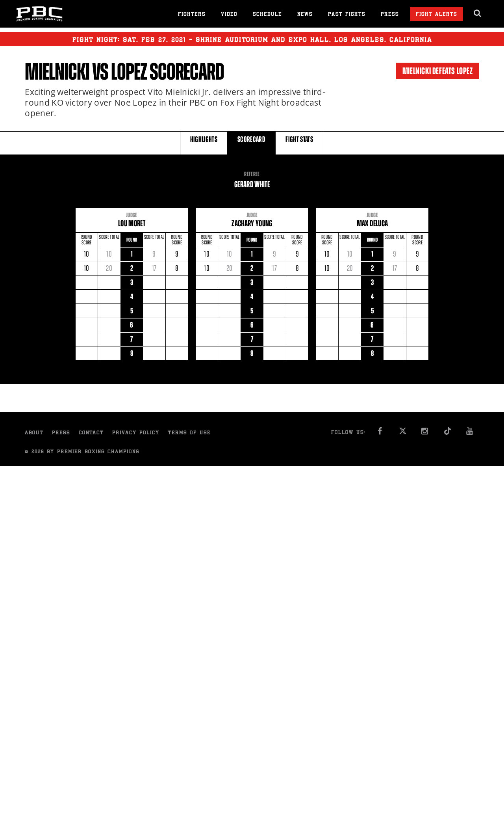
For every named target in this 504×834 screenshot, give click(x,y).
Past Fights (347, 15)
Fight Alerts (436, 15)
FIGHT (299, 142)
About (34, 433)
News (305, 15)
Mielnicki (57, 72)
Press (390, 15)
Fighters (192, 15)
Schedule (267, 15)
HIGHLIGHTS (204, 142)
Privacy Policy (136, 433)
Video (229, 15)
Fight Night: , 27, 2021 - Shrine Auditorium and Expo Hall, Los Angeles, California (252, 39)
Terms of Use (189, 433)
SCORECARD (251, 142)
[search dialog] (478, 13)
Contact (91, 433)
